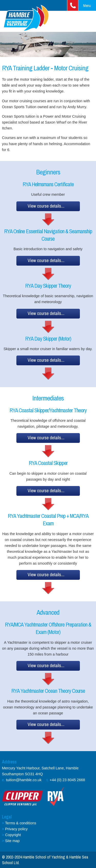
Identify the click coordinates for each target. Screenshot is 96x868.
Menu (87, 6)
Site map (12, 841)
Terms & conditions (21, 823)
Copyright (13, 835)
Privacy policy (16, 829)
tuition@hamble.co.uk (24, 780)
